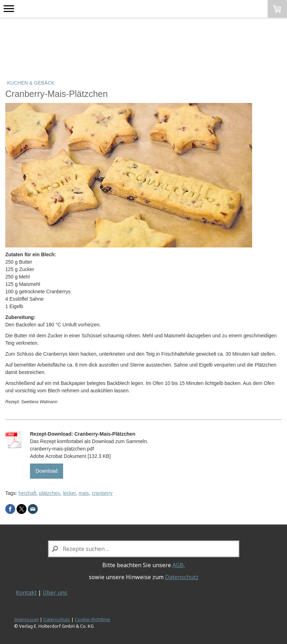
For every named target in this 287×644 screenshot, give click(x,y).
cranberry (102, 493)
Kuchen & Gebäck (31, 83)
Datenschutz (182, 577)
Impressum (26, 619)
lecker (69, 493)
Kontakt (26, 593)
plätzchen (50, 493)
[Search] (144, 549)
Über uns (55, 593)
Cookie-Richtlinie (93, 619)
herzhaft (27, 493)
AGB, (179, 565)
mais (84, 493)
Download (47, 471)
